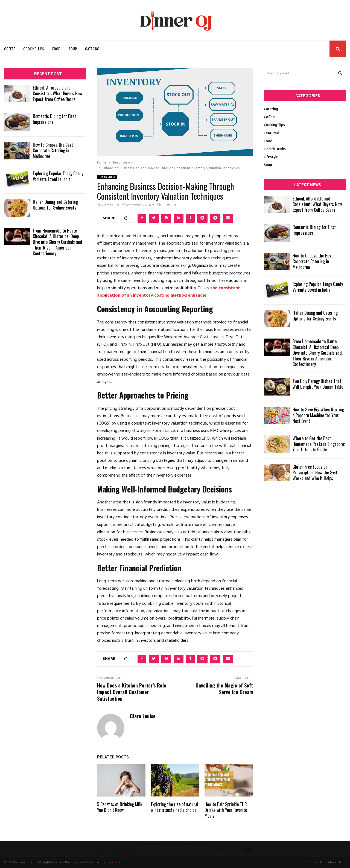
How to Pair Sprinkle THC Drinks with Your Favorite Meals (226, 810)
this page (245, 850)
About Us (335, 863)
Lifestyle (271, 157)
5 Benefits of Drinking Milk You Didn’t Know (120, 807)
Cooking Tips (34, 49)
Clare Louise (111, 205)
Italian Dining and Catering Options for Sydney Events (55, 205)
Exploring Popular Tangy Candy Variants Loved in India (58, 176)
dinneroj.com (115, 863)
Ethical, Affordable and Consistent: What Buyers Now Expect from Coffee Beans (57, 93)
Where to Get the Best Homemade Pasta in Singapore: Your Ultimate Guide (319, 444)
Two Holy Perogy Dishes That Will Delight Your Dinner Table (318, 384)
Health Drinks (107, 177)
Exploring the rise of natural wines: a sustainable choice (175, 807)
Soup (73, 49)
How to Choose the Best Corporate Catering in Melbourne (53, 151)
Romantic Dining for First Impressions (54, 119)
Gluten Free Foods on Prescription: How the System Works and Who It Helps (318, 472)
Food (56, 49)
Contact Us (315, 863)
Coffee (10, 49)
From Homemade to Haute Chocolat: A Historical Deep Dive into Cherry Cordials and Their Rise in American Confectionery (57, 242)
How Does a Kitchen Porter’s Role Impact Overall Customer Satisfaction (132, 692)
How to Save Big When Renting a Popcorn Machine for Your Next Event (318, 415)
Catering (92, 49)
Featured (272, 133)
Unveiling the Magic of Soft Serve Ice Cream (224, 689)
